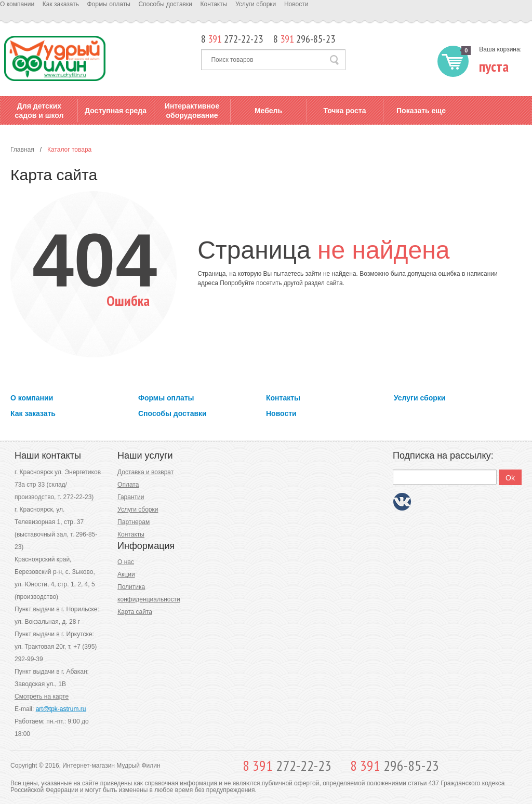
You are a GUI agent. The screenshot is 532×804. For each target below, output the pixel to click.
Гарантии (131, 497)
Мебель (268, 111)
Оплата (128, 485)
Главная (22, 150)
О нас (126, 562)
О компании (17, 4)
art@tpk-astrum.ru (61, 709)
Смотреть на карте (42, 696)
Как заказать (61, 4)
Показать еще (421, 111)
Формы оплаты (108, 4)
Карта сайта (135, 612)
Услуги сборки (256, 4)
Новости (296, 4)
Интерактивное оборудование (192, 111)
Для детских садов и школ (39, 111)
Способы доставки (165, 4)
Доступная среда (116, 111)
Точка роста (344, 111)
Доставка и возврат (145, 472)
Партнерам (134, 522)
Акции (126, 574)
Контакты (214, 4)
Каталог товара (69, 150)
